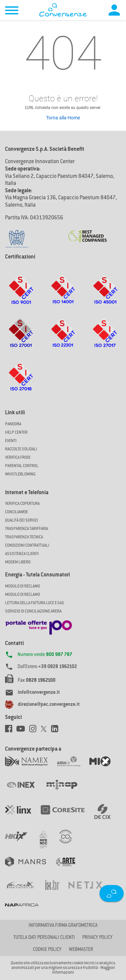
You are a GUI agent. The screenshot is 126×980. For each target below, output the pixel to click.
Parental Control (22, 466)
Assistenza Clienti (22, 554)
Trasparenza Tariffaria (27, 529)
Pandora (13, 424)
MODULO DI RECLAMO (23, 586)
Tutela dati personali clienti (44, 938)
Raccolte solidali (21, 449)
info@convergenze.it (39, 693)
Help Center (16, 433)
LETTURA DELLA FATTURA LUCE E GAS (35, 603)
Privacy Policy (97, 938)
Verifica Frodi (18, 458)
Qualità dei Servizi (22, 521)
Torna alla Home (63, 118)
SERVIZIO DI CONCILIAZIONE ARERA (33, 612)
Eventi (11, 441)
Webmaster (81, 950)
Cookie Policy (47, 950)
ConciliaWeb (16, 512)
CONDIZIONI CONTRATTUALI (27, 546)
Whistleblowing (20, 474)
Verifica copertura (22, 504)
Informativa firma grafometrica (63, 926)
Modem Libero (18, 562)
